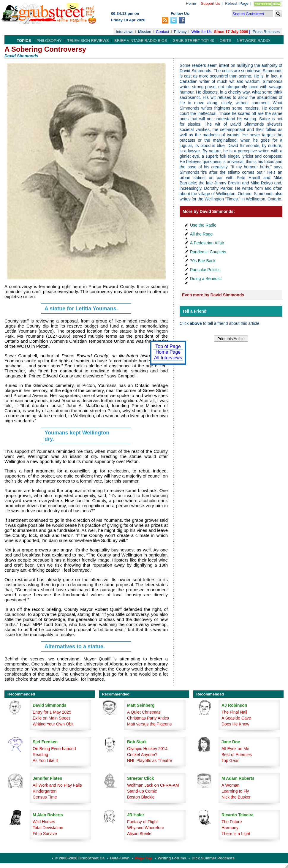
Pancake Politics (205, 270)
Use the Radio (203, 225)
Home (191, 3)
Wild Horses (44, 822)
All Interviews (168, 358)
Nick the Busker (236, 797)
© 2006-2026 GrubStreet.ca (80, 858)
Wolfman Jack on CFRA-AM (153, 785)
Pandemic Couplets (208, 252)
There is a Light (236, 834)
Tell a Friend (194, 311)
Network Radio (253, 41)
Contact (163, 32)
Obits (226, 41)
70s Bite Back (203, 261)
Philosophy (49, 41)
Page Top (144, 858)
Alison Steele (139, 834)
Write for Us (201, 32)
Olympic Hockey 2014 (147, 749)
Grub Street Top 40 (193, 41)
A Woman (230, 785)
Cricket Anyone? (142, 755)
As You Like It (45, 761)
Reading (40, 755)
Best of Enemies (237, 755)
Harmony (230, 828)
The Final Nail (234, 712)
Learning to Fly (235, 791)
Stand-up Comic (142, 791)
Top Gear (230, 761)
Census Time (45, 797)
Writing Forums (172, 858)
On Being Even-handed (54, 749)
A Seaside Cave (236, 718)
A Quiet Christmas (144, 712)
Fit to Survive (45, 834)
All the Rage (201, 234)
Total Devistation (48, 828)
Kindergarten (45, 791)
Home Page (168, 352)
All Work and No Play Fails (57, 785)
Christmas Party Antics (148, 718)
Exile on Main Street (51, 718)
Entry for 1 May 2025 (52, 712)
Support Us (210, 3)
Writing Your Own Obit (53, 724)
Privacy (180, 32)
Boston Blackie (141, 797)
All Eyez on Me (235, 749)
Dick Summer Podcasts (213, 858)
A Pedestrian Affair (207, 243)
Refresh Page (237, 3)
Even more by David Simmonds (213, 295)
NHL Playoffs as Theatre (149, 761)
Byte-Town (120, 858)
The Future (232, 822)
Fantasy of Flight (143, 822)
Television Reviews (88, 41)
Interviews (125, 32)
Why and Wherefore (146, 828)
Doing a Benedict (206, 279)
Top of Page (168, 346)
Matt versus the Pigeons (149, 724)
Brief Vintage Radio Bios (141, 41)
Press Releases (266, 32)
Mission (145, 32)
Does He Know (235, 724)
